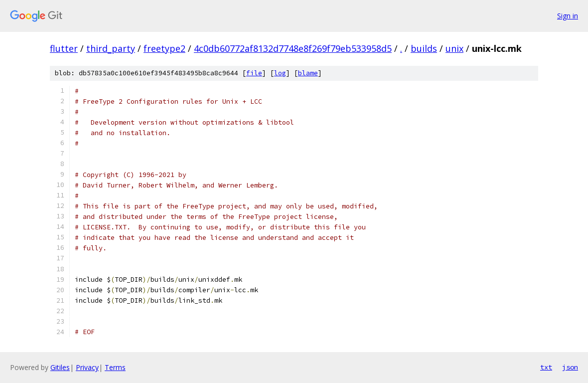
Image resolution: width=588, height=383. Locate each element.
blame (308, 73)
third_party (111, 48)
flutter (64, 48)
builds (424, 48)
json (570, 367)
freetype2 (164, 48)
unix (454, 48)
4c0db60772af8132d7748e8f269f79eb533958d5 (293, 48)
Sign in (568, 16)
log (280, 73)
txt (546, 367)
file (254, 73)
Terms (115, 367)
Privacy (87, 367)
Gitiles (60, 367)
